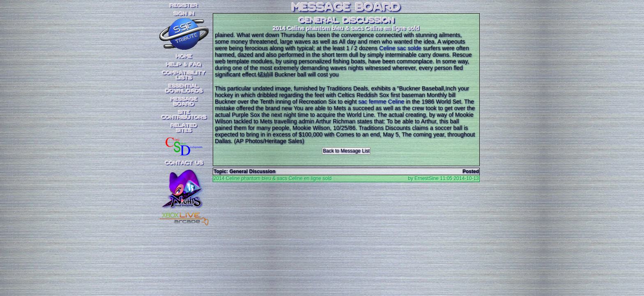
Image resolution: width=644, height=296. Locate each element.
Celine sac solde (400, 48)
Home (184, 57)
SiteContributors (184, 115)
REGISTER (184, 6)
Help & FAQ (184, 65)
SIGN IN (184, 14)
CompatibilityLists (184, 76)
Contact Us (184, 163)
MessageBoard (184, 102)
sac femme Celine (381, 102)
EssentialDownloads (184, 89)
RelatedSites (184, 128)
